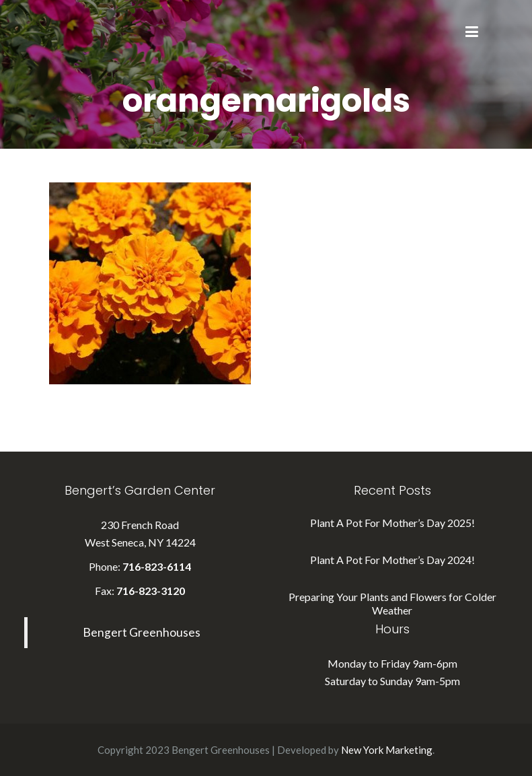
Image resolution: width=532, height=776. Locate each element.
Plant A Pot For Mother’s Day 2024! (392, 560)
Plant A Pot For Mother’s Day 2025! (392, 523)
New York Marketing (387, 750)
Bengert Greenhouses (142, 632)
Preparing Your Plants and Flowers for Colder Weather (392, 603)
